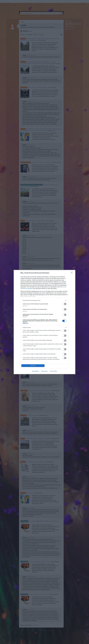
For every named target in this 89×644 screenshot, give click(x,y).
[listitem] (44, 300)
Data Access (44, 371)
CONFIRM (33, 366)
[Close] (72, 273)
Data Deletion (35, 371)
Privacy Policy (54, 371)
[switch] (64, 304)
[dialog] (44, 322)
